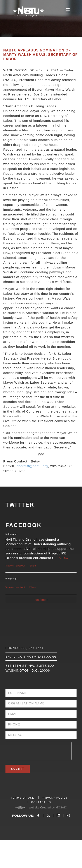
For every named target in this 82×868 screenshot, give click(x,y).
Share (33, 566)
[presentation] (38, 750)
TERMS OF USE (23, 798)
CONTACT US (41, 802)
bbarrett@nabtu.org (32, 466)
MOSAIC (61, 808)
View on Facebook (15, 566)
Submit (18, 769)
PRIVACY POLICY (55, 798)
